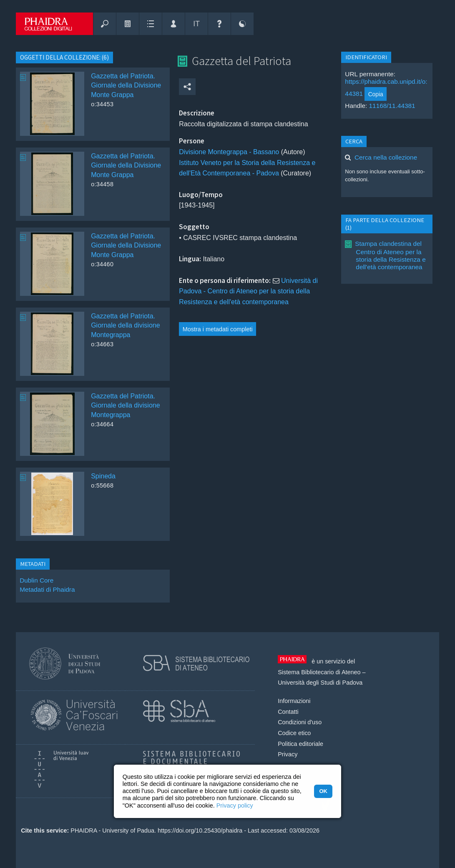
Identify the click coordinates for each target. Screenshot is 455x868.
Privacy (288, 754)
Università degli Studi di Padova (320, 683)
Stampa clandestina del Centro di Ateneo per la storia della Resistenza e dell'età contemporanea (390, 255)
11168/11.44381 (392, 106)
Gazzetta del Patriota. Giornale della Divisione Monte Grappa (126, 85)
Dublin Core (36, 580)
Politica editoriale (300, 744)
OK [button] (323, 791)
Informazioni (294, 701)
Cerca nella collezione (386, 157)
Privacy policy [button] (235, 805)
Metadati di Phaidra (47, 589)
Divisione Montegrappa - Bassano (229, 152)
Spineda (103, 476)
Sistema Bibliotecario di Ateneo (319, 672)
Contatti (288, 712)
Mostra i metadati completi (218, 329)
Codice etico (294, 733)
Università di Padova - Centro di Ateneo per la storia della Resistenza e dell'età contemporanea (248, 291)
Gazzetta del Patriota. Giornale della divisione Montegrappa (125, 325)
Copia (376, 94)
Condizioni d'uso (300, 722)
